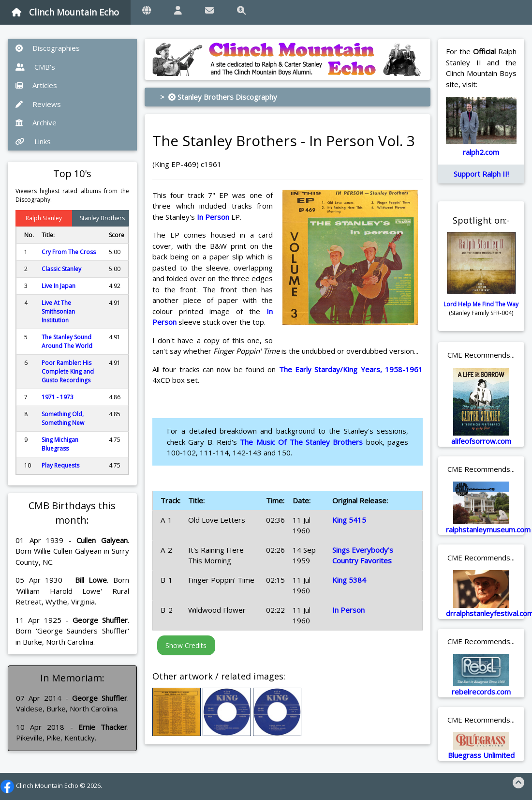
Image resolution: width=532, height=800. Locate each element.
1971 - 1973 (58, 397)
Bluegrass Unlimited (481, 755)
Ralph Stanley (44, 218)
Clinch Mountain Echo (65, 12)
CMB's (35, 67)
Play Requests (60, 465)
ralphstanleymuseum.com (488, 529)
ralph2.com (481, 152)
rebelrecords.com (481, 692)
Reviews (38, 104)
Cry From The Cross (69, 252)
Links (33, 141)
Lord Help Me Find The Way (481, 304)
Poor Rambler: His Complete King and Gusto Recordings (68, 371)
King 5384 (349, 580)
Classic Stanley (61, 269)
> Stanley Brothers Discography (219, 97)
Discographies (48, 48)
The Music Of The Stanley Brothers (301, 442)
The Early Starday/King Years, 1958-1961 (351, 369)
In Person (213, 217)
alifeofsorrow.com (481, 441)
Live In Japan (59, 286)
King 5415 (349, 520)
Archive (36, 122)
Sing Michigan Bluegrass (60, 444)
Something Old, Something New (63, 418)
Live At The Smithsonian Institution (58, 311)
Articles (36, 85)
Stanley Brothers (102, 218)
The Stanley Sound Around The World (67, 341)
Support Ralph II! (481, 174)
